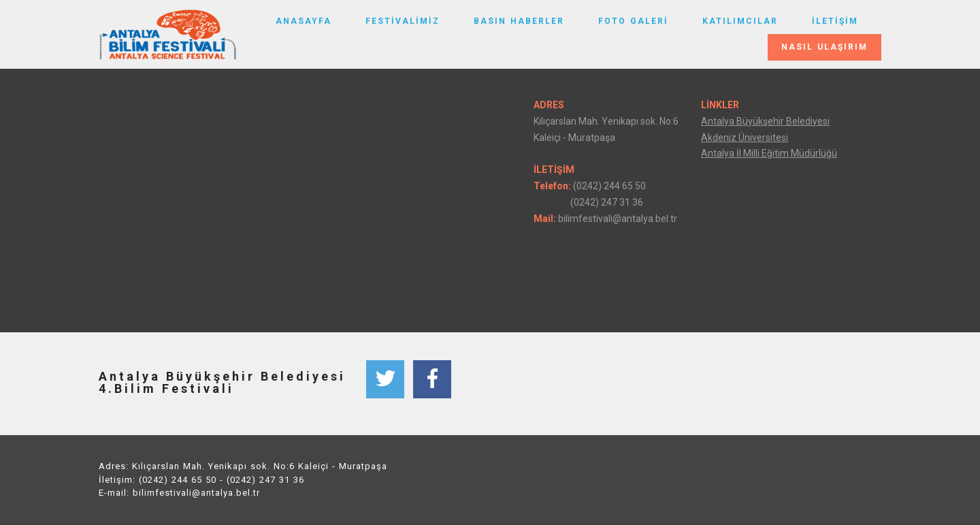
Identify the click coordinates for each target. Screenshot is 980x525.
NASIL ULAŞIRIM (824, 47)
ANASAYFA (304, 21)
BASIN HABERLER (519, 21)
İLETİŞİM (835, 21)
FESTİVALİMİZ (403, 21)
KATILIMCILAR (740, 21)
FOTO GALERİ (633, 21)
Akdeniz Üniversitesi (745, 138)
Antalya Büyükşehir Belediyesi (765, 121)
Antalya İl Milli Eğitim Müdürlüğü (769, 153)
